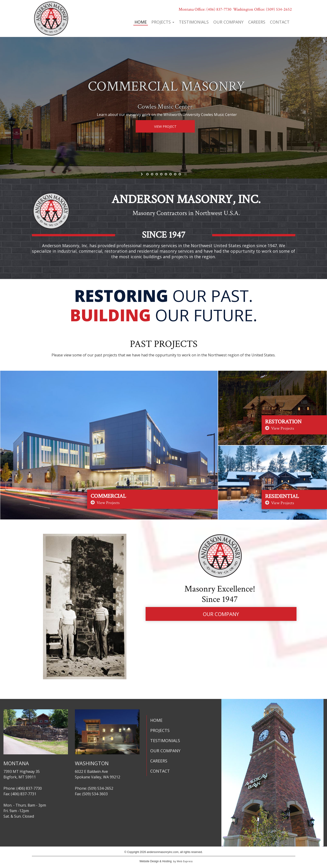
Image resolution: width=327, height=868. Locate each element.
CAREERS (159, 761)
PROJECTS (160, 730)
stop (185, 174)
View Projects (105, 503)
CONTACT (160, 771)
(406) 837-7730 (219, 9)
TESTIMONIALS (165, 741)
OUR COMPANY (221, 614)
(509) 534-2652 (279, 9)
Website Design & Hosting (155, 861)
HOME (156, 720)
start (142, 174)
